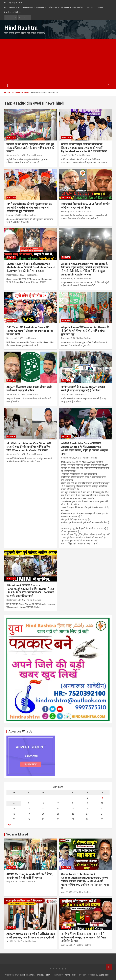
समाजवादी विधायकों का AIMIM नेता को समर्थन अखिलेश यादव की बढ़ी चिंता (85, 206)
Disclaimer (64, 7)
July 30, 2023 (67, 394)
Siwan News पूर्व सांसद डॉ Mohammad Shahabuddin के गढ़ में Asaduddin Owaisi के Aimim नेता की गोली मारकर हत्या (31, 267)
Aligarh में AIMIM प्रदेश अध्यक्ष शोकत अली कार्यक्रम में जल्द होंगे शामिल (29, 389)
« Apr (9, 825)
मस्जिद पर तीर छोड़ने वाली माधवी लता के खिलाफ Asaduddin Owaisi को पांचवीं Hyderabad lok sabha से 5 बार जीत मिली (84, 148)
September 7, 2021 (15, 600)
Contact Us (41, 7)
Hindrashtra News (26, 7)
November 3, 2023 (69, 338)
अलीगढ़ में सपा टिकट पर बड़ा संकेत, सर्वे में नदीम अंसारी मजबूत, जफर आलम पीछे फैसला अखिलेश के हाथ (84, 937)
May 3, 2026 (12, 881)
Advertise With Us (14, 12)
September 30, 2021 (16, 454)
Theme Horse (70, 975)
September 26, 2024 (16, 155)
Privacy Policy (78, 7)
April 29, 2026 (13, 941)
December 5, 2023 (15, 338)
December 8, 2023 (69, 278)
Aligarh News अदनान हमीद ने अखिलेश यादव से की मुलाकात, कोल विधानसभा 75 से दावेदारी (31, 936)
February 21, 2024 (15, 215)
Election (66, 137)
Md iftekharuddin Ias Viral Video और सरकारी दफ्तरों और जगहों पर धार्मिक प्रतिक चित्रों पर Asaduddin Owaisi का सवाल (29, 447)
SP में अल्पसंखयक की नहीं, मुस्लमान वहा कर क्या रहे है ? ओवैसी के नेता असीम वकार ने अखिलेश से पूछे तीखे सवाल (29, 208)
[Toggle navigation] (7, 86)
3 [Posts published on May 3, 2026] (102, 798)
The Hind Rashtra (35, 155)
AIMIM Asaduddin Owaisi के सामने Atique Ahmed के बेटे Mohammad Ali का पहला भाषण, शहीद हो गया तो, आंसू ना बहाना (85, 449)
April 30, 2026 (67, 892)
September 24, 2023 (16, 394)
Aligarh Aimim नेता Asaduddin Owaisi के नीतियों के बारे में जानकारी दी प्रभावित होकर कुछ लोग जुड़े (85, 331)
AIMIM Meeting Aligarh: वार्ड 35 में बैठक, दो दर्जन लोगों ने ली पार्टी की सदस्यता (30, 876)
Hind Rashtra (10, 7)
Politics (11, 137)
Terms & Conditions (95, 7)
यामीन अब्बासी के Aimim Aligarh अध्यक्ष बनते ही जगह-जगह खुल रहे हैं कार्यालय (83, 389)
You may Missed (17, 834)
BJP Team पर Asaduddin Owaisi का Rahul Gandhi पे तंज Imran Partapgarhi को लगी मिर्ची (30, 331)
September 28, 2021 (71, 458)
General (66, 257)
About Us (53, 7)
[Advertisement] (58, 61)
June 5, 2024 (67, 155)
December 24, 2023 (15, 275)
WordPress (104, 975)
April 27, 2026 (67, 945)
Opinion (11, 436)
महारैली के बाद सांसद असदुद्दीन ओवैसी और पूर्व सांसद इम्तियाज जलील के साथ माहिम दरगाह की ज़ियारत (30, 148)
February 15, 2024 (69, 212)
